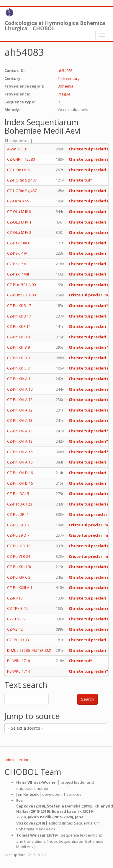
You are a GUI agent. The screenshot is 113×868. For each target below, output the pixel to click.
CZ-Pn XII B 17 (19, 305)
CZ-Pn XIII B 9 (18, 347)
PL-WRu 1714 (18, 661)
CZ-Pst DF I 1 (18, 514)
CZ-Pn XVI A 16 (20, 452)
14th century (69, 78)
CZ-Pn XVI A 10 (20, 389)
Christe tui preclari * (89, 347)
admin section (17, 760)
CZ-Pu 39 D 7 (18, 525)
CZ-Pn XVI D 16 (20, 473)
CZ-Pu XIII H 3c (19, 567)
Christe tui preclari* (89, 305)
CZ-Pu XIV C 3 (19, 577)
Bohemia (65, 86)
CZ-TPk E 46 (17, 608)
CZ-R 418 (15, 598)
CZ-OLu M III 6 (19, 211)
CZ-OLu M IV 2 (19, 232)
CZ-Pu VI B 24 (19, 556)
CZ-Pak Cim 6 (19, 243)
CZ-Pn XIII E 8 (18, 368)
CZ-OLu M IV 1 (19, 222)
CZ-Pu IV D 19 (19, 546)
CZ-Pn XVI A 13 (20, 420)
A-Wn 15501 (17, 149)
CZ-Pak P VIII (18, 274)
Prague (64, 94)
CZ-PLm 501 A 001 (22, 285)
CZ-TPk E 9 (16, 619)
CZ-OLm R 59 (18, 201)
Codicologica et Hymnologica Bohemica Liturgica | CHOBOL (55, 24)
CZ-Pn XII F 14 (19, 326)
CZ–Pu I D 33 (18, 640)
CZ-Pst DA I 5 (18, 493)
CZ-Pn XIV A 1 (19, 379)
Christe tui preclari (87, 170)
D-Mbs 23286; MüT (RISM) (29, 650)
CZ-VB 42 (15, 629)
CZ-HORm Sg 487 (22, 180)
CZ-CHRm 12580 (21, 159)
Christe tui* (80, 180)
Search (87, 699)
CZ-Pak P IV (17, 253)
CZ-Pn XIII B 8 (18, 337)
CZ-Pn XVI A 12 (20, 399)
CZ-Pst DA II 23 (20, 504)
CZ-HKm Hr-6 (18, 170)
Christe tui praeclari (89, 514)
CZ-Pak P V (17, 264)
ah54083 (65, 70)
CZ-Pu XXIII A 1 (20, 587)
